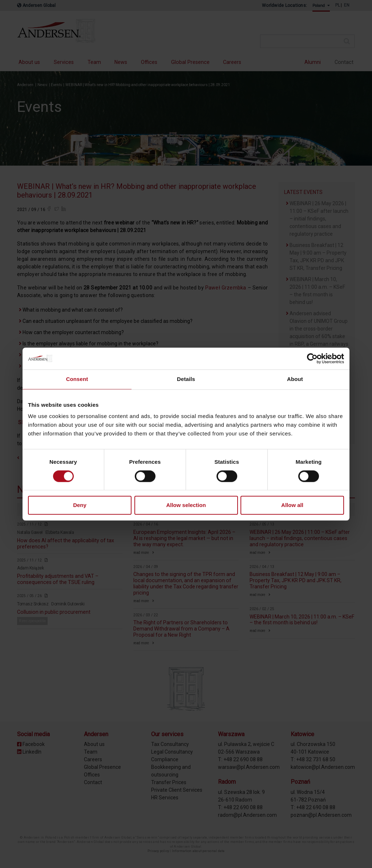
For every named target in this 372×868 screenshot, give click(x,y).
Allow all (292, 505)
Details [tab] (186, 379)
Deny (80, 505)
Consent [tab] (77, 379)
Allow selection (186, 505)
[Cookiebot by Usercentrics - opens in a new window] (312, 358)
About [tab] (295, 379)
